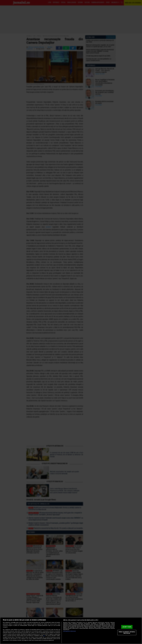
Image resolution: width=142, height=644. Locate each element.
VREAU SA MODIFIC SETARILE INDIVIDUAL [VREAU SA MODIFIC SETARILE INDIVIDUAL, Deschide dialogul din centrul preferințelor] (127, 633)
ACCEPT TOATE (127, 627)
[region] (71, 631)
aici (44, 636)
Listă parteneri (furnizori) (69, 631)
